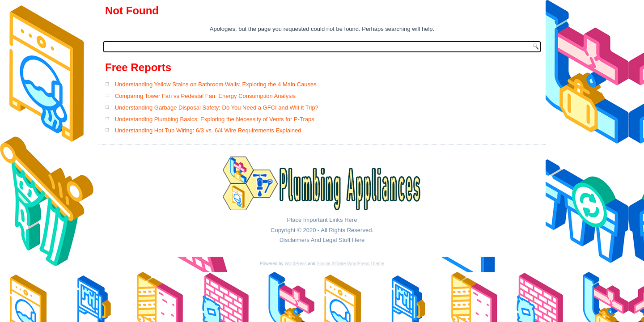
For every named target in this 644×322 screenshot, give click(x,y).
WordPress (295, 264)
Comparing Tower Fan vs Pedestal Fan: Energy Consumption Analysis (205, 96)
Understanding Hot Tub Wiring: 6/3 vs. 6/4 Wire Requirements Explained (208, 130)
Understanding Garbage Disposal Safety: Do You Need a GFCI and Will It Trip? (217, 108)
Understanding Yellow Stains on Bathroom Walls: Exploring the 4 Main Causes (216, 84)
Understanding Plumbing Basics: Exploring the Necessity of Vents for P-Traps (215, 119)
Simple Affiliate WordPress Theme (350, 264)
